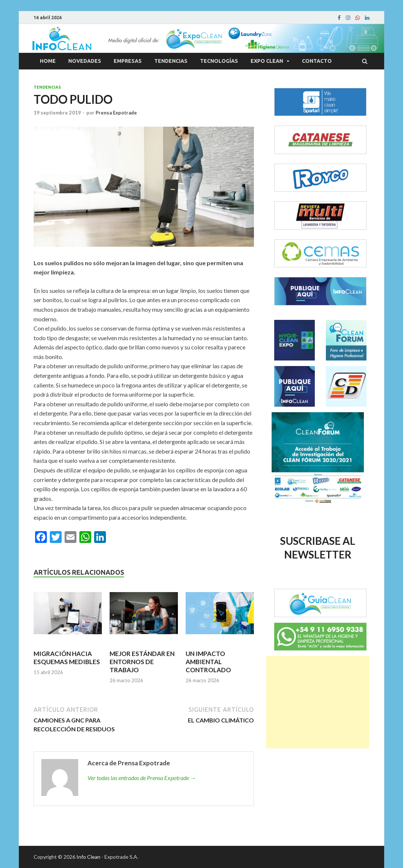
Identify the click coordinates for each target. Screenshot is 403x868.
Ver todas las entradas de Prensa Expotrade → (142, 778)
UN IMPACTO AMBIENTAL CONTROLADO (208, 662)
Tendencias (171, 61)
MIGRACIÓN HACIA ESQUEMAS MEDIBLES (67, 658)
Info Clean (88, 857)
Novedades (85, 61)
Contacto (317, 61)
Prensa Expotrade (116, 113)
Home (48, 61)
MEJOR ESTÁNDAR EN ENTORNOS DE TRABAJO (142, 662)
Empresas (128, 61)
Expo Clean (267, 61)
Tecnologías (219, 61)
